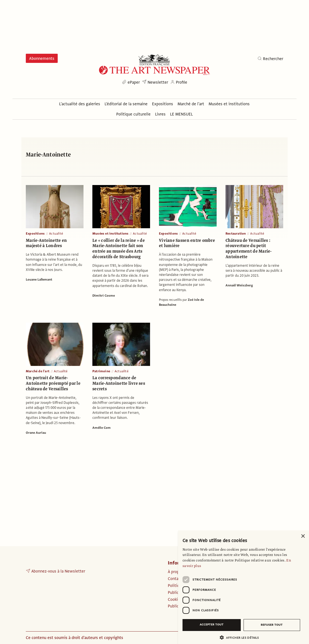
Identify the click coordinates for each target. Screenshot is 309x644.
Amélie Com (102, 428)
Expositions (35, 234)
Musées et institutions (110, 234)
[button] (241, 637)
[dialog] (244, 587)
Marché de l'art (38, 371)
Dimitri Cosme (104, 296)
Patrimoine (101, 371)
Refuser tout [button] (272, 625)
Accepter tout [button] (212, 624)
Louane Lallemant (39, 279)
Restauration (236, 234)
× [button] (303, 536)
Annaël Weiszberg (239, 285)
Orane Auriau (36, 433)
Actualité (56, 234)
